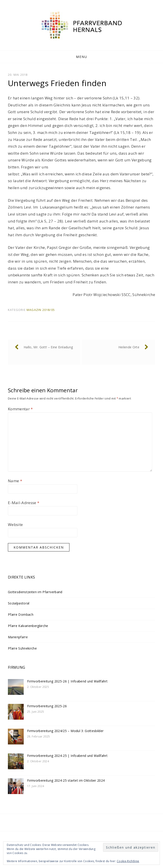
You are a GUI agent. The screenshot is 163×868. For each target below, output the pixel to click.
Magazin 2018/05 (41, 310)
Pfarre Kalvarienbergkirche (28, 626)
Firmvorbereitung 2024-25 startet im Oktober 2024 (66, 780)
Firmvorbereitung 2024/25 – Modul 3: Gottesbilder (65, 731)
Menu (82, 57)
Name (15, 481)
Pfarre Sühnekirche (22, 648)
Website (15, 525)
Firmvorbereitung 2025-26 (47, 706)
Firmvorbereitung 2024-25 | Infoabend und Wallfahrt (67, 756)
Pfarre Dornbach (21, 614)
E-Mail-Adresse (24, 503)
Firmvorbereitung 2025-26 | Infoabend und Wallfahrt (67, 681)
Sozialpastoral (19, 603)
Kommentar (20, 409)
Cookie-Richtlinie (128, 861)
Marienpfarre (18, 637)
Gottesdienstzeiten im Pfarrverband (35, 592)
